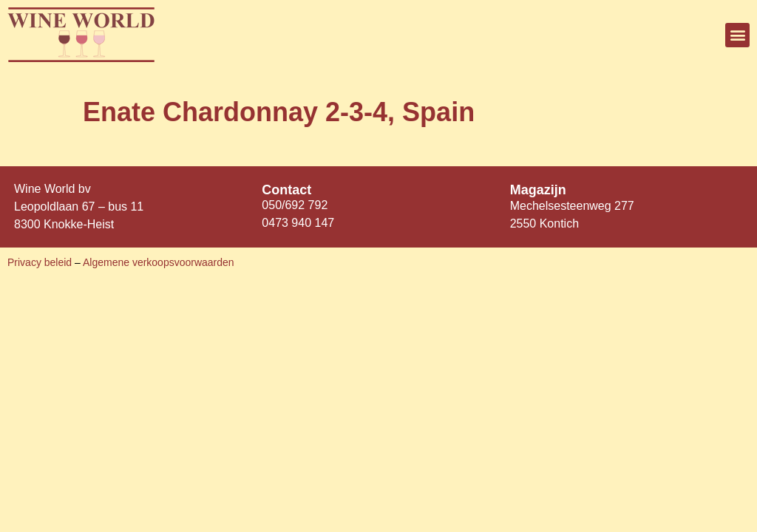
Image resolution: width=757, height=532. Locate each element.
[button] (737, 35)
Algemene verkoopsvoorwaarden (159, 262)
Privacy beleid (41, 262)
